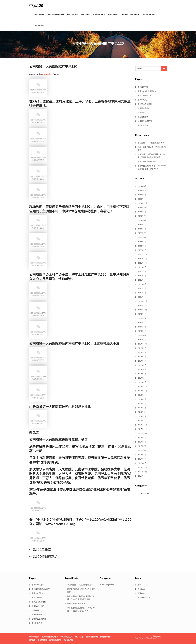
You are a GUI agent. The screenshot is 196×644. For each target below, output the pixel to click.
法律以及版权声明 (148, 14)
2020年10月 (142, 310)
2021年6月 (142, 280)
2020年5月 (142, 331)
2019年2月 (142, 378)
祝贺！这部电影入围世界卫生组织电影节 (152, 148)
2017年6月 (142, 450)
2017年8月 (142, 442)
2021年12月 (142, 254)
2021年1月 (142, 297)
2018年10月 (142, 395)
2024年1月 (142, 199)
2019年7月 (142, 357)
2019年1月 (142, 382)
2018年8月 (142, 403)
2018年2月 (142, 420)
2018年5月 (142, 416)
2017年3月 (142, 463)
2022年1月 (142, 250)
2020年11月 (142, 305)
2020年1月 (142, 340)
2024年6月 (142, 186)
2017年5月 (142, 455)
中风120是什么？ (73, 14)
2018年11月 (142, 391)
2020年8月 (142, 318)
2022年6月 (142, 237)
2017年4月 (142, 459)
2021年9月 (142, 267)
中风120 (36, 6)
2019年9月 (142, 348)
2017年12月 (142, 425)
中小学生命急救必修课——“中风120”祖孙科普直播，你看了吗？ (152, 167)
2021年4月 (142, 284)
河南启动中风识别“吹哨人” (148, 161)
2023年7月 (142, 216)
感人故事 (124, 14)
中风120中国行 (40, 14)
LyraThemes (157, 638)
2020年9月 (142, 314)
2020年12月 (142, 301)
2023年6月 (142, 220)
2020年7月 (142, 323)
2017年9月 (142, 438)
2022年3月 (142, 246)
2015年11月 (142, 476)
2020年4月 (142, 335)
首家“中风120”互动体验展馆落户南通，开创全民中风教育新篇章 (151, 156)
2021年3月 (142, 288)
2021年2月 (142, 293)
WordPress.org (144, 597)
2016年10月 (142, 472)
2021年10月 (142, 263)
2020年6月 (142, 327)
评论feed (141, 593)
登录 (139, 585)
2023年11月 (142, 203)
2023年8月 (142, 212)
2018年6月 (142, 412)
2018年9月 (142, 399)
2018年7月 (142, 408)
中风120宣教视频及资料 (56, 14)
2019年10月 (142, 344)
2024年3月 (142, 195)
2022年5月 (142, 242)
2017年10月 (142, 433)
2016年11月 (142, 467)
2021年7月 (142, 276)
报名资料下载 (135, 14)
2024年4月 (142, 190)
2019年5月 (142, 365)
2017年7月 (142, 446)
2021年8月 (142, 271)
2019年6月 (142, 361)
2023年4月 (142, 229)
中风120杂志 (86, 14)
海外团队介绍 (39, 26)
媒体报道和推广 (113, 14)
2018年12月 (142, 386)
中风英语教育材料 (99, 14)
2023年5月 (142, 225)
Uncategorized (47, 74)
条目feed (141, 589)
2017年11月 (142, 429)
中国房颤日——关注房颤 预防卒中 (151, 143)
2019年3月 (142, 374)
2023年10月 (142, 207)
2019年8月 (142, 352)
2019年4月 (142, 369)
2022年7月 (142, 233)
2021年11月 (142, 259)
